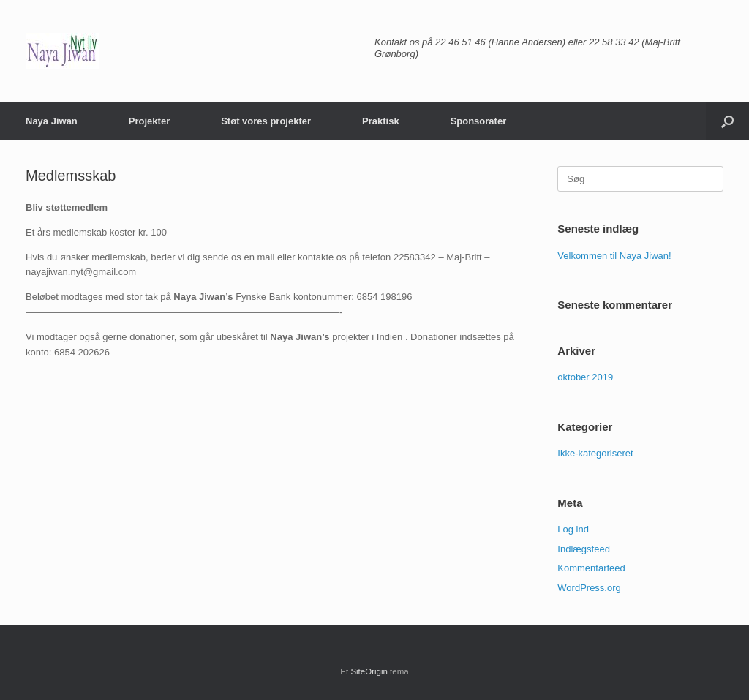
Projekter (149, 121)
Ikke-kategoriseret (595, 453)
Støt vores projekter (266, 121)
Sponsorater (479, 121)
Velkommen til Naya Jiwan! (614, 256)
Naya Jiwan (52, 121)
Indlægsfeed (584, 549)
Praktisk (381, 121)
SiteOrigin (369, 671)
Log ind (573, 529)
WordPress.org (589, 588)
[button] (727, 121)
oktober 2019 (585, 377)
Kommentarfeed (591, 568)
